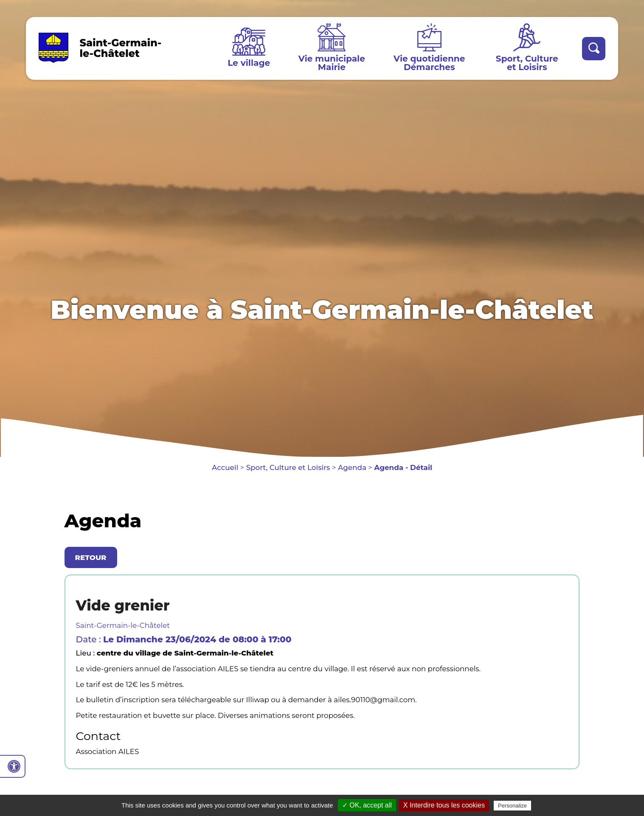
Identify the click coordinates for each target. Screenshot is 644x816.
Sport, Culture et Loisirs (527, 63)
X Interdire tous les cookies (444, 805)
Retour (91, 557)
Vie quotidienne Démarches (429, 63)
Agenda (352, 467)
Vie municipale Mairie (332, 63)
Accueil (225, 467)
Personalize (512, 806)
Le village (249, 63)
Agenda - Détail (403, 467)
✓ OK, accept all (367, 805)
